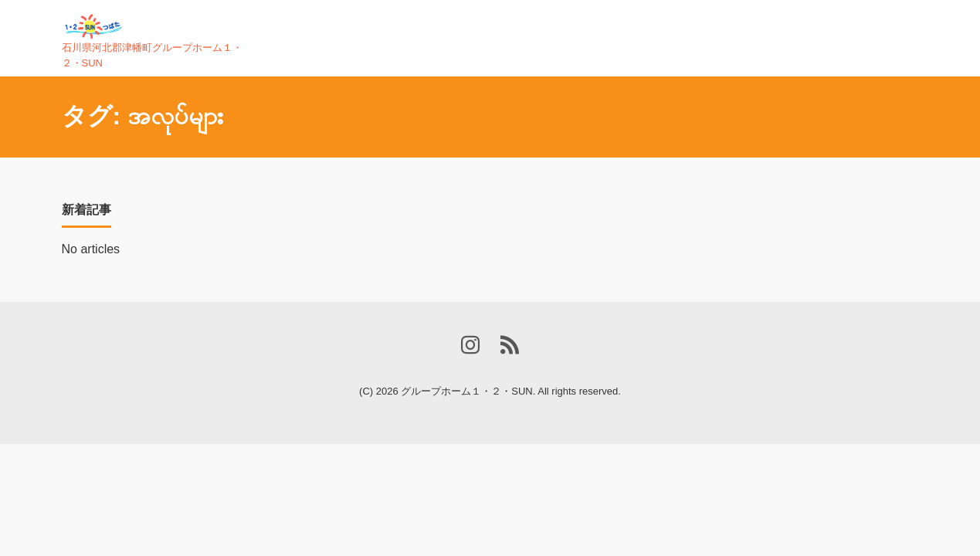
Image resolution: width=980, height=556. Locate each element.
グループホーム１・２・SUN (466, 391)
